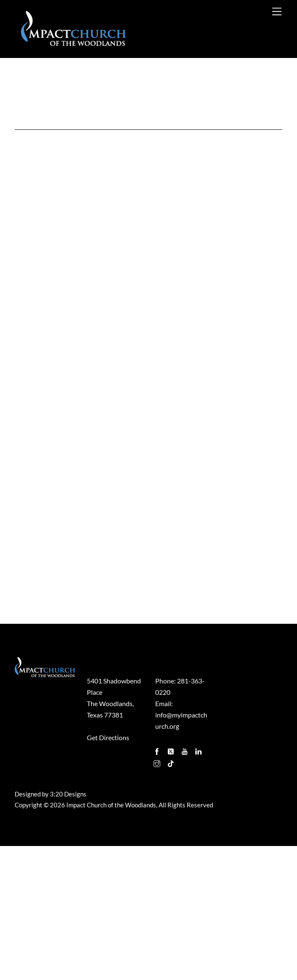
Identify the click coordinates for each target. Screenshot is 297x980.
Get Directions (108, 871)
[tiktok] (172, 895)
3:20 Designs (68, 928)
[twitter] (172, 883)
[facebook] (158, 883)
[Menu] (277, 11)
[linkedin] (199, 883)
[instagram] (158, 895)
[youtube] (185, 883)
